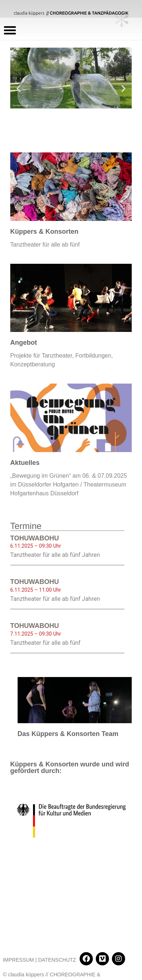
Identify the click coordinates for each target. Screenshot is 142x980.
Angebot (24, 343)
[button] (10, 30)
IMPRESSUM (19, 926)
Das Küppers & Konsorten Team (68, 734)
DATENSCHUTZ (57, 926)
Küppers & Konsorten (44, 232)
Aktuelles (25, 463)
